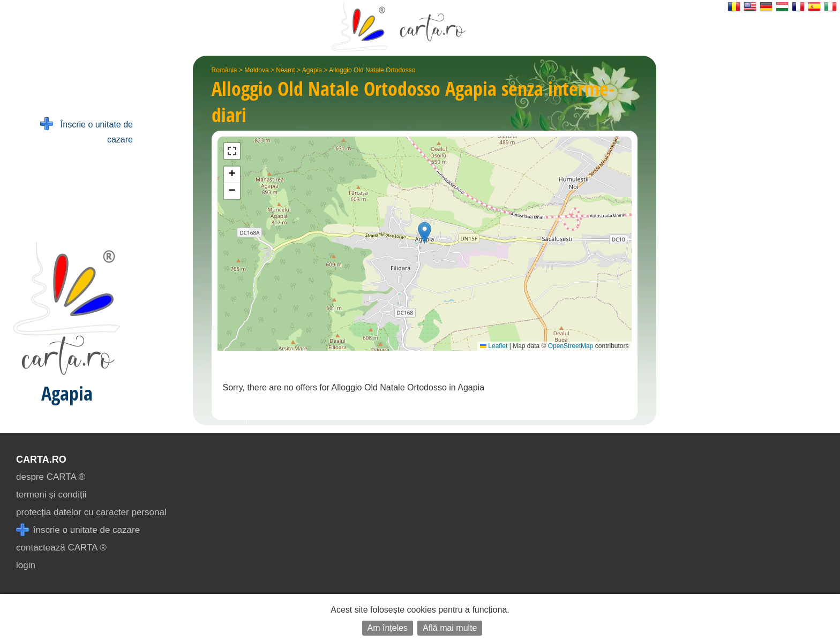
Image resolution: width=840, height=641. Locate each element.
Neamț (285, 70)
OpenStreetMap (571, 346)
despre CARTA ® (51, 477)
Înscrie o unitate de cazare (87, 131)
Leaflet (494, 346)
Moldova (256, 70)
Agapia (312, 70)
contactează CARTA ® (61, 548)
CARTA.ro (41, 459)
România (224, 70)
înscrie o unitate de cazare (78, 530)
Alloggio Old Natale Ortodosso (372, 70)
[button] (425, 233)
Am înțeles (388, 628)
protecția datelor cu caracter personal (91, 512)
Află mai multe (450, 628)
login (26, 565)
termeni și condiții (51, 495)
